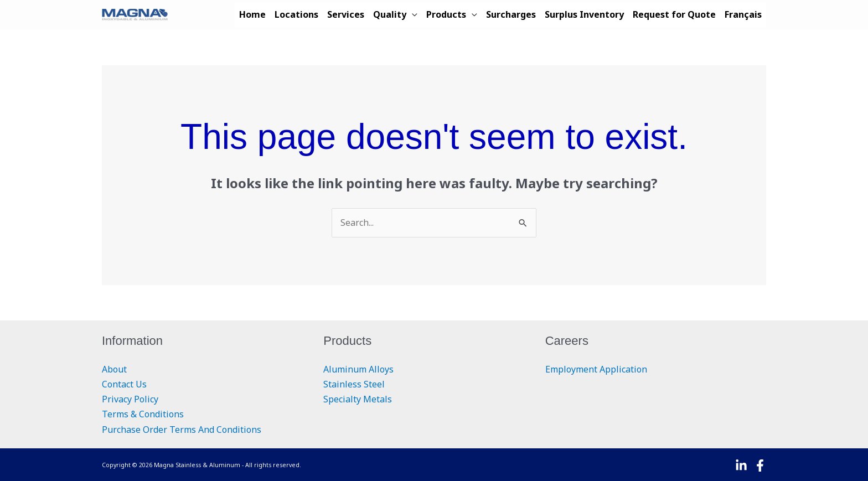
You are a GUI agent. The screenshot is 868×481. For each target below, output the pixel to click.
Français (743, 14)
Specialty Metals (358, 399)
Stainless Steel (354, 384)
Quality (390, 14)
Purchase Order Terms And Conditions (182, 430)
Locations (296, 14)
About (114, 369)
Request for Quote (674, 14)
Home (252, 14)
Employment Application (596, 369)
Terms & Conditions (143, 414)
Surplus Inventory (584, 14)
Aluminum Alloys (358, 369)
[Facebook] (760, 466)
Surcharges (511, 14)
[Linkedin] (741, 466)
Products (446, 14)
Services (346, 14)
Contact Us (124, 384)
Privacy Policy (130, 399)
